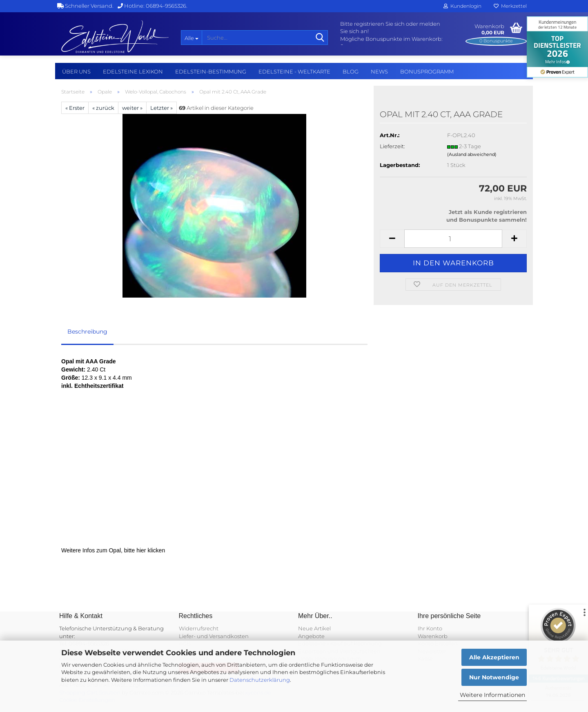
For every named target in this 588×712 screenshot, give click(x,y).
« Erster (75, 108)
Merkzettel (510, 6)
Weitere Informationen (492, 695)
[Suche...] (191, 38)
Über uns (76, 71)
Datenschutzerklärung (260, 680)
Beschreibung (87, 332)
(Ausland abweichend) (472, 154)
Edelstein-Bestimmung (211, 71)
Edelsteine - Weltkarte (294, 71)
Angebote (311, 636)
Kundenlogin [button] (462, 6)
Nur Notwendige (494, 677)
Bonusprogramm (427, 71)
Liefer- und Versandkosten (214, 636)
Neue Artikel (314, 628)
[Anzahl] (453, 239)
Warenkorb (433, 636)
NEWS (379, 71)
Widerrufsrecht (199, 628)
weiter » (132, 108)
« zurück (103, 108)
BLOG (351, 71)
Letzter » (161, 108)
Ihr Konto (430, 628)
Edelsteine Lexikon (133, 71)
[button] (392, 239)
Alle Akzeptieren (494, 657)
